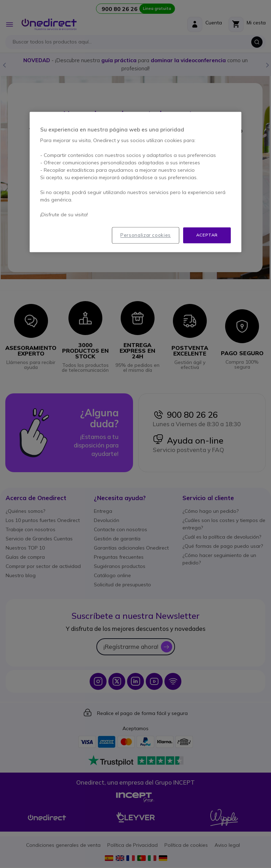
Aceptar (207, 235)
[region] (135, 182)
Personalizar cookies (146, 235)
